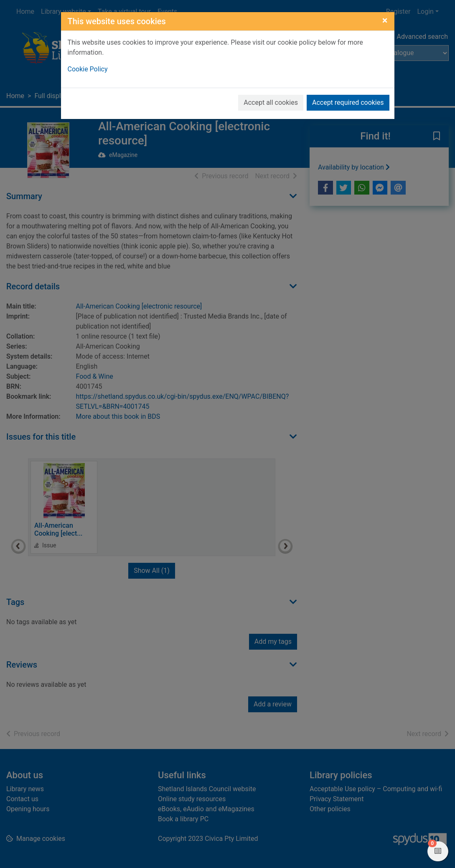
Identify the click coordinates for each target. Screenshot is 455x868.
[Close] (385, 20)
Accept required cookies (348, 102)
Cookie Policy (88, 69)
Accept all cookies (271, 102)
